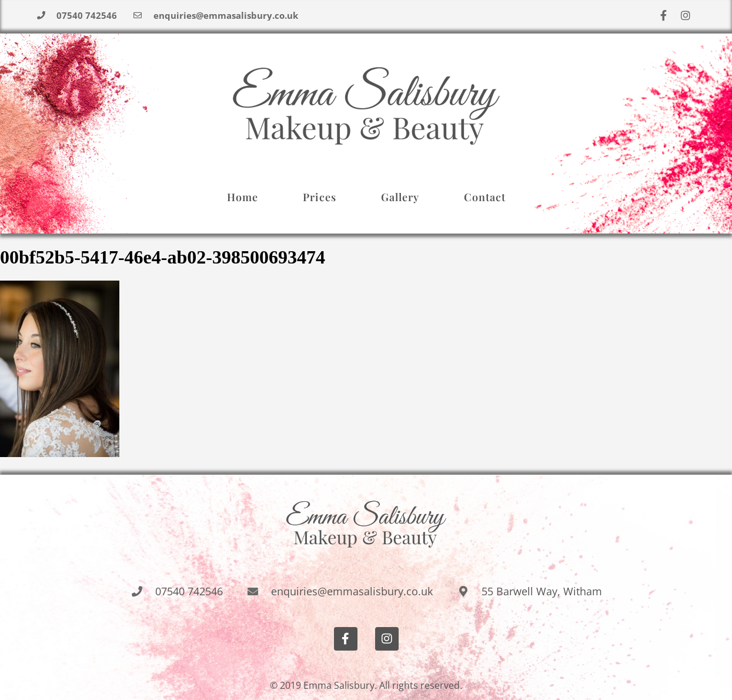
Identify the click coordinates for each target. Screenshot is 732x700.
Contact (485, 197)
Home (243, 197)
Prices (320, 197)
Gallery (400, 197)
